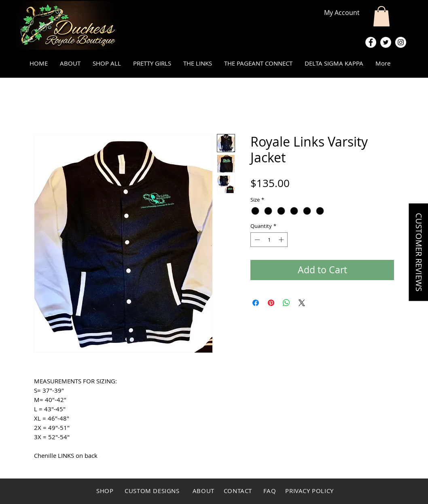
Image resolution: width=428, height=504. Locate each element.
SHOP (105, 491)
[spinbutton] (269, 240)
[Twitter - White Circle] (386, 42)
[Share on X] (302, 303)
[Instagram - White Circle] (401, 42)
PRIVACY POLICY (309, 491)
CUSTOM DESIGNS (153, 491)
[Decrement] (256, 240)
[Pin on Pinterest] (271, 303)
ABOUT (203, 491)
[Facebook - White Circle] (371, 42)
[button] (381, 16)
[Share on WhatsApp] (286, 303)
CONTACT (237, 491)
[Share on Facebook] (256, 303)
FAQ (271, 491)
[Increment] (282, 240)
